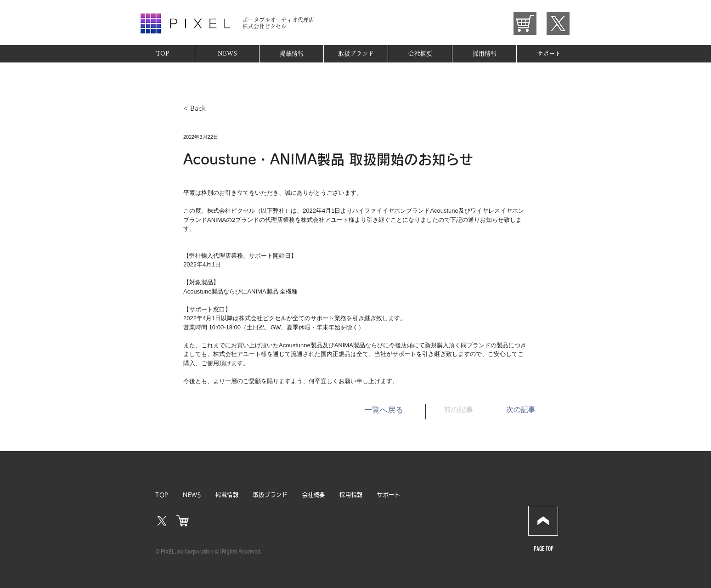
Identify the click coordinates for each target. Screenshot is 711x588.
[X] (162, 521)
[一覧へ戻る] (384, 410)
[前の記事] (467, 410)
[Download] (543, 521)
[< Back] (214, 109)
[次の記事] (513, 410)
